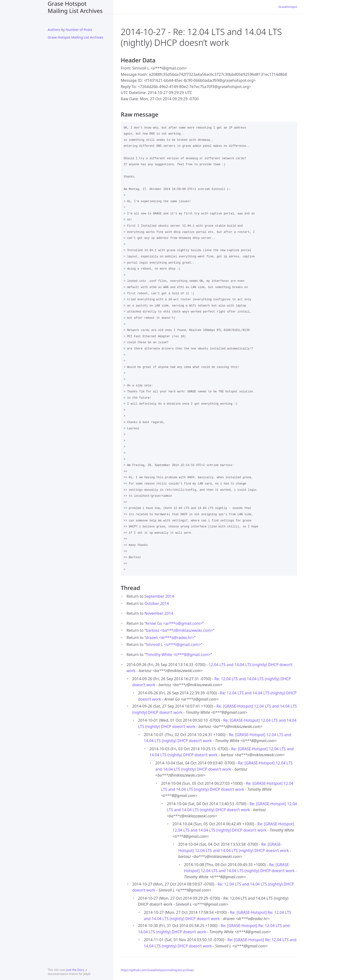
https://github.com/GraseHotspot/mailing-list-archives (157, 970)
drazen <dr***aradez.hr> (170, 638)
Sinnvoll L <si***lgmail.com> (173, 644)
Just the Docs (75, 970)
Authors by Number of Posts (70, 30)
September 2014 (159, 596)
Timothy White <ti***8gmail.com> (178, 655)
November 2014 (159, 613)
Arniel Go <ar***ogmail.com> (174, 623)
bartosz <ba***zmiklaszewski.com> (179, 630)
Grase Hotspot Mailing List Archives (75, 7)
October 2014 (157, 603)
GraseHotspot (288, 7)
